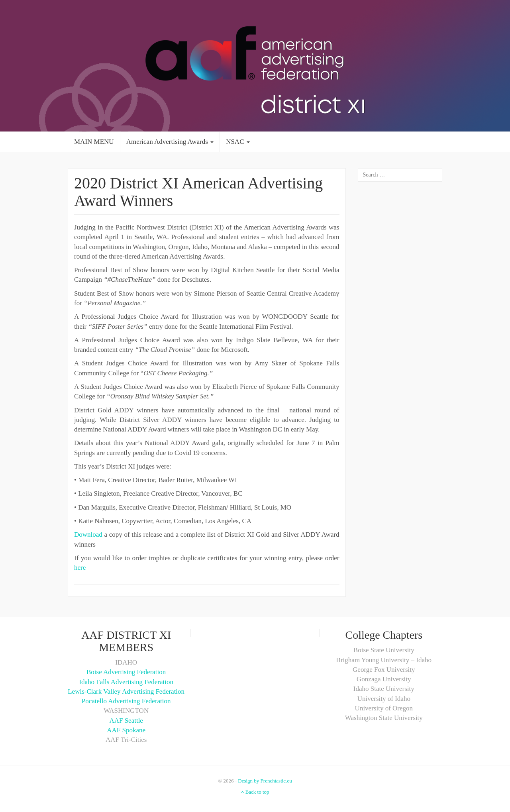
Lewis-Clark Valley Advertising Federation (126, 691)
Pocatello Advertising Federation (126, 701)
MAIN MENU (94, 142)
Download (88, 534)
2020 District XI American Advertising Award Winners (198, 192)
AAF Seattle (126, 721)
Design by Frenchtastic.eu (265, 781)
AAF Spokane (126, 730)
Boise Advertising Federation (126, 672)
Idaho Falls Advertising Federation (126, 682)
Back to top (255, 792)
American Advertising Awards (170, 142)
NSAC (238, 142)
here (80, 568)
